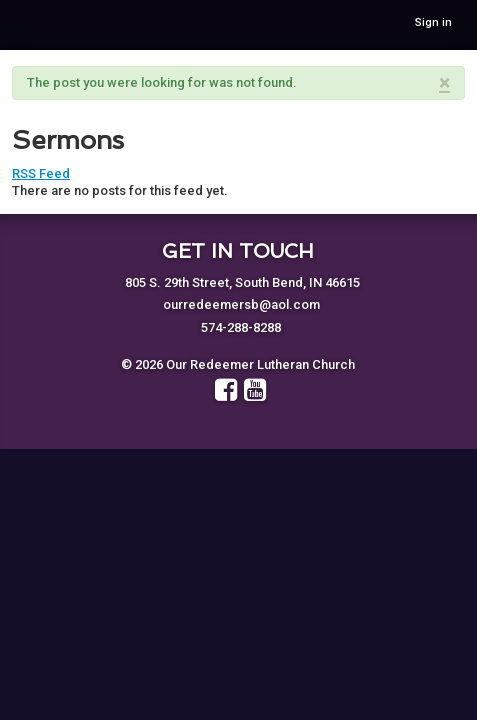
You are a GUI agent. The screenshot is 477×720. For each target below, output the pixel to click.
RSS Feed (41, 173)
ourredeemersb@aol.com (241, 304)
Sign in (433, 22)
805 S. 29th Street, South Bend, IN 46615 (242, 282)
